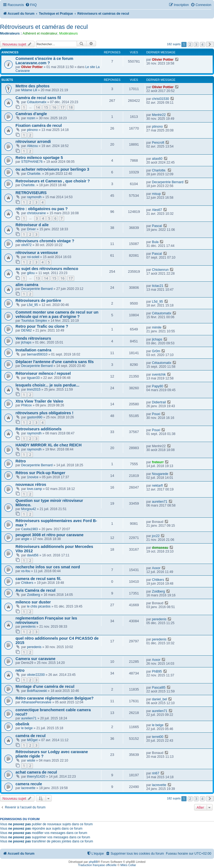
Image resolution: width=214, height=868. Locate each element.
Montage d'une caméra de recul (45, 686)
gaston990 (35, 417)
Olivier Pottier (32, 67)
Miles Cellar (128, 865)
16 (54, 107)
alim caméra (27, 285)
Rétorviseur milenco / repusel (43, 373)
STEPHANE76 (32, 162)
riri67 (156, 773)
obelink (22, 724)
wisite (31, 760)
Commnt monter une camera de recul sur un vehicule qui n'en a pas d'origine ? (57, 314)
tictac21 (158, 286)
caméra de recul (31, 736)
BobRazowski (37, 691)
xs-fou (26, 571)
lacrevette (28, 788)
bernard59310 (37, 354)
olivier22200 (36, 675)
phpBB (93, 862)
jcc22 (156, 536)
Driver (31, 229)
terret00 (158, 737)
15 (46, 107)
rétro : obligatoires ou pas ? (42, 209)
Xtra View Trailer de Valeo (39, 401)
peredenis (28, 627)
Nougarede (160, 474)
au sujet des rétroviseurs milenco (47, 269)
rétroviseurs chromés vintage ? (45, 241)
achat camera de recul (36, 772)
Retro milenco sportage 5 (39, 158)
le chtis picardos (39, 606)
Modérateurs (69, 33)
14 (38, 107)
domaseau (160, 548)
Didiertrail (159, 402)
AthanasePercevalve (36, 702)
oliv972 (26, 245)
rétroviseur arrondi (33, 142)
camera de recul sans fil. (38, 579)
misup (156, 194)
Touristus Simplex (34, 321)
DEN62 (27, 330)
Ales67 (157, 210)
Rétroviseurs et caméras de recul (44, 27)
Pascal (157, 226)
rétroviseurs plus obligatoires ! (44, 413)
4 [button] (202, 44)
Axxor (156, 568)
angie (25, 539)
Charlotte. (34, 174)
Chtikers (27, 583)
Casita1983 (30, 529)
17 (62, 107)
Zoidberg (33, 595)
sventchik (159, 375)
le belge (27, 728)
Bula (155, 242)
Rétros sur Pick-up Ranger (40, 473)
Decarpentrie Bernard (168, 182)
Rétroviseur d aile (32, 225)
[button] (210, 44)
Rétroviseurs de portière (38, 300)
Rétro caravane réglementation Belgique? (55, 698)
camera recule (29, 784)
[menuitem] (31, 5)
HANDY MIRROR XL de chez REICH (49, 445)
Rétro (21, 461)
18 (71, 107)
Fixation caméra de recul (39, 125)
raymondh (34, 197)
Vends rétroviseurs (33, 338)
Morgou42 (29, 509)
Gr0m (156, 351)
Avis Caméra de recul (35, 590)
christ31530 (161, 99)
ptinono (32, 130)
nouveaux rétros (31, 484)
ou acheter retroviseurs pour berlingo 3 (52, 169)
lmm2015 (34, 389)
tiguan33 (33, 378)
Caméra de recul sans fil (38, 98)
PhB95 (157, 671)
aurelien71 (160, 502)
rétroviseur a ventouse (37, 253)
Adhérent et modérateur (40, 33)
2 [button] (190, 44)
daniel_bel (159, 699)
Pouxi (156, 414)
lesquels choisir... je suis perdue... (47, 385)
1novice (33, 477)
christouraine (36, 213)
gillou (31, 273)
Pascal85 (159, 688)
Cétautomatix (37, 102)
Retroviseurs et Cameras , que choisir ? (53, 181)
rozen (31, 118)
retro (20, 670)
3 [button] (196, 44)
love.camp (34, 489)
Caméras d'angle (31, 114)
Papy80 (158, 386)
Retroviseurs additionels (38, 429)
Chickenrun (160, 270)
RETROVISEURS (31, 193)
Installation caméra (33, 350)
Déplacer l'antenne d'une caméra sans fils (55, 362)
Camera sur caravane (35, 659)
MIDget (32, 740)
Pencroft (158, 143)
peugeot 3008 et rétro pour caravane (49, 535)
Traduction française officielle (97, 865)
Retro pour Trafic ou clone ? (42, 326)
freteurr (158, 462)
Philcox (27, 405)
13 (38, 278)
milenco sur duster (33, 602)
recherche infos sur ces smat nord (48, 567)
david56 (33, 555)
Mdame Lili (29, 90)
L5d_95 (32, 305)
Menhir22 (159, 115)
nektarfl (157, 486)
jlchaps (26, 342)
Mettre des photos (32, 86)
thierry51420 (36, 777)
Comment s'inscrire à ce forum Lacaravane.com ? (44, 61)
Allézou (32, 146)
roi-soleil (33, 257)
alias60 (157, 159)
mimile (157, 327)
